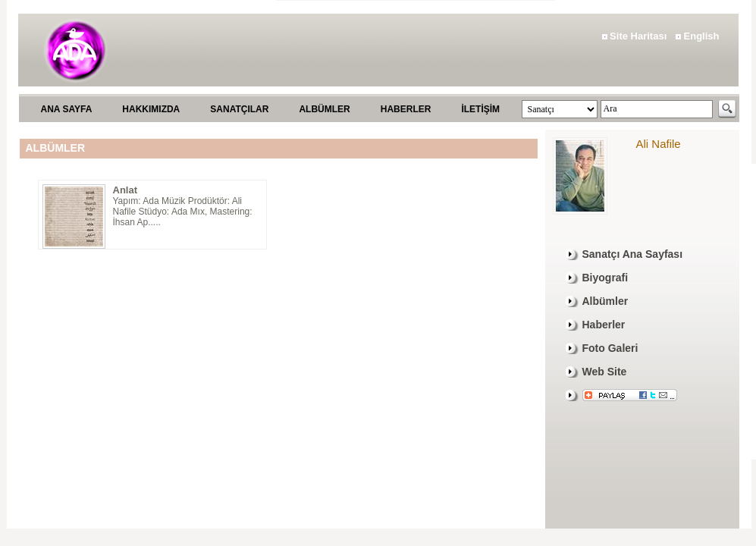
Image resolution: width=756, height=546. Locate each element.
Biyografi (605, 278)
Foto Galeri (610, 348)
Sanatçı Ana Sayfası (633, 254)
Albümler (605, 301)
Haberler (604, 325)
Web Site (605, 372)
